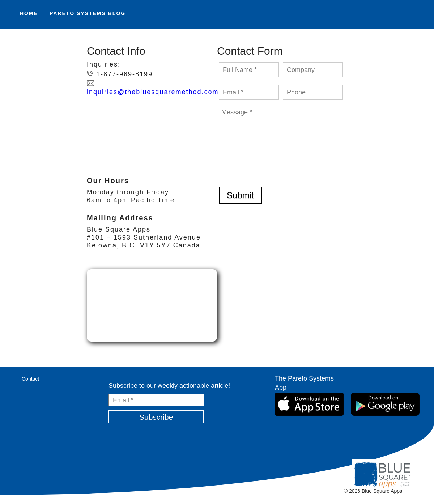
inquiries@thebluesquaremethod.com (153, 92)
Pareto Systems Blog (88, 13)
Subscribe (156, 417)
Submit (240, 195)
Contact (30, 379)
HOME (29, 13)
